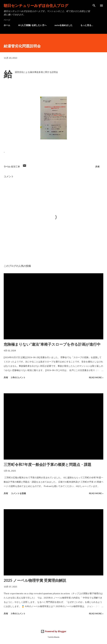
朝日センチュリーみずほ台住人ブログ (36, 5)
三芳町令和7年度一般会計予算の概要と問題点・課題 (47, 464)
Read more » (96, 377)
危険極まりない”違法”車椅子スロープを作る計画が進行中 (52, 344)
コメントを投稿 (18, 493)
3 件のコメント (18, 613)
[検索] (94, 6)
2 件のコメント (18, 377)
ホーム (7, 25)
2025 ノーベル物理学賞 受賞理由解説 (35, 580)
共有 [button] (97, 167)
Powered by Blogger (54, 631)
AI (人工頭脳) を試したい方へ (32, 25)
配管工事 (16, 167)
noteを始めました (64, 25)
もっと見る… (87, 25)
